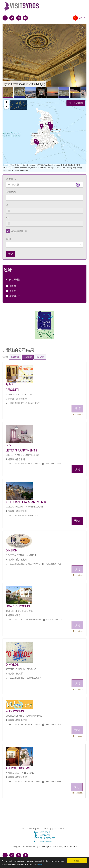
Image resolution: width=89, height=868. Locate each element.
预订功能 (15, 357)
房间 (8, 239)
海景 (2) (13, 291)
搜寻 (11, 254)
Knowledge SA (45, 846)
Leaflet (6, 165)
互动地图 (76, 103)
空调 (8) (13, 286)
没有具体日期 (19, 231)
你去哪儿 (11, 179)
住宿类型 (28, 357)
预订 (77, 469)
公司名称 (11, 192)
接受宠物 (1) (15, 296)
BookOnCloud (70, 846)
